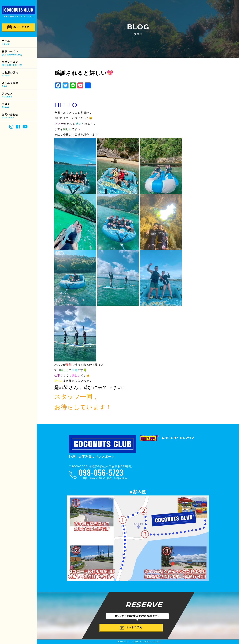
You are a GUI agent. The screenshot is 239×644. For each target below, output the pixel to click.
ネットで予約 (19, 27)
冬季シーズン (20, 64)
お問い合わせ (20, 116)
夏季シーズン (20, 53)
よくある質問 (20, 85)
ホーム (20, 43)
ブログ (20, 106)
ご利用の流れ (20, 74)
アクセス (20, 95)
